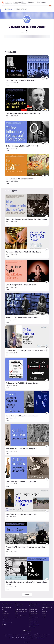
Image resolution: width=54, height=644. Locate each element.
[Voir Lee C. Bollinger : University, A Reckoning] (27, 67)
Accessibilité (12, 638)
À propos (30, 634)
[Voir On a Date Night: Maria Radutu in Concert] (27, 271)
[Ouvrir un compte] (42, 2)
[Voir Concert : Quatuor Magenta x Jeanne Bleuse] (27, 402)
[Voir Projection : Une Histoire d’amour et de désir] (27, 304)
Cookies (18, 638)
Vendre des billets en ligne (21, 609)
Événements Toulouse (34, 617)
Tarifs (3, 609)
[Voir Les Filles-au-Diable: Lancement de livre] (27, 165)
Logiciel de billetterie (6, 607)
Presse (48, 634)
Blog (35, 634)
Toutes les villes (32, 627)
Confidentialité (44, 636)
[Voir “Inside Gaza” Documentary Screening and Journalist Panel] (27, 533)
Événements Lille (33, 615)
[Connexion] (31, 2)
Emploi (43, 634)
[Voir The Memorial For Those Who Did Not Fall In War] (27, 238)
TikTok (44, 617)
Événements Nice (33, 619)
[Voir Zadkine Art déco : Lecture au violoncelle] (27, 468)
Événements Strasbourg (34, 625)
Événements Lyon (33, 611)
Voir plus (27, 595)
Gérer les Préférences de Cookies (38, 638)
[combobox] (39, 7)
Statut (31, 636)
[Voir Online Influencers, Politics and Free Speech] (27, 132)
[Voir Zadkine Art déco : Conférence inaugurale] (27, 435)
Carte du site (5, 617)
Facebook (45, 611)
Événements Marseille (34, 613)
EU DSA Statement (25, 638)
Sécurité (19, 636)
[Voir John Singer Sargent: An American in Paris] (27, 501)
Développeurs (26, 636)
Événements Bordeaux (34, 621)
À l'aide (39, 634)
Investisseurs (13, 636)
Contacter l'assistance (47, 607)
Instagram (45, 615)
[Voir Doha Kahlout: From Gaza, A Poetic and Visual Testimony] (27, 337)
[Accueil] (3, 3)
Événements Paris (33, 609)
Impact (7, 636)
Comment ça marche (7, 634)
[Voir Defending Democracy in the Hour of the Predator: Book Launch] (27, 568)
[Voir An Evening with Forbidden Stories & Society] (27, 369)
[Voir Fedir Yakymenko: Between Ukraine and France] (27, 99)
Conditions (37, 636)
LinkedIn (44, 613)
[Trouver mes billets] (19, 2)
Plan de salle (5, 611)
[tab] (9, 46)
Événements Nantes (33, 623)
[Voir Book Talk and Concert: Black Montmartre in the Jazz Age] (27, 205)
